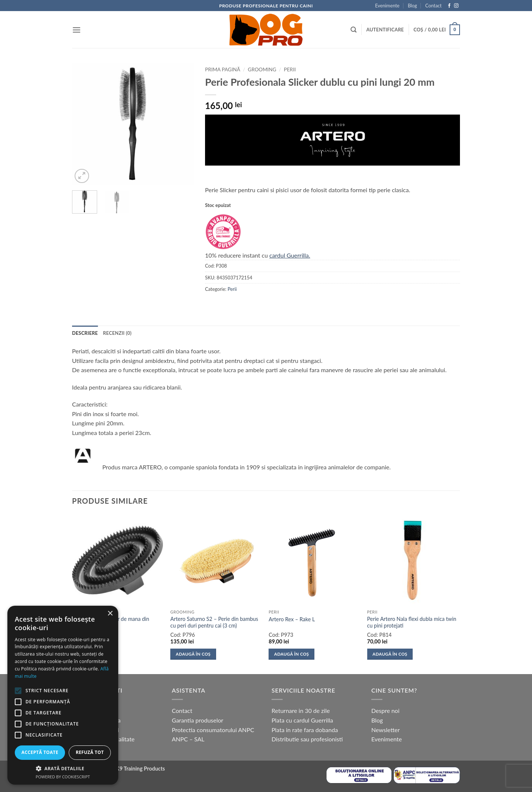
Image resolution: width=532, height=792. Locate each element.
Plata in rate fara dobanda (305, 730)
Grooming (262, 69)
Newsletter (386, 730)
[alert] (63, 695)
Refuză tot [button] (90, 752)
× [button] (110, 614)
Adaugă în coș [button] (193, 654)
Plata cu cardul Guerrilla (302, 720)
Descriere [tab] (85, 333)
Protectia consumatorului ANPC (213, 730)
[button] (76, 30)
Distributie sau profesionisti (307, 739)
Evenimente (387, 6)
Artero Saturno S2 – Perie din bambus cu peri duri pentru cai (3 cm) (214, 622)
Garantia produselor (197, 720)
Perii (290, 69)
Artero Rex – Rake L (292, 619)
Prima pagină (223, 69)
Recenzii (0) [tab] (117, 333)
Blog (412, 6)
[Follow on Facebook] (449, 6)
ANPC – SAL (188, 739)
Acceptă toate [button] (40, 752)
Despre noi (385, 711)
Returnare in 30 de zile (301, 711)
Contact (433, 6)
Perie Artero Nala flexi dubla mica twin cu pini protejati (412, 622)
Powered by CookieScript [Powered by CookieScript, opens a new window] (63, 777)
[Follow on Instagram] (456, 6)
